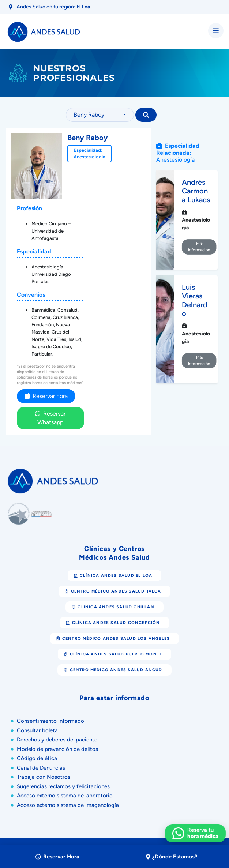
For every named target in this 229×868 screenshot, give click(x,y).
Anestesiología (89, 157)
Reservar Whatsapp (50, 418)
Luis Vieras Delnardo (195, 300)
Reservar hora (46, 396)
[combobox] (100, 115)
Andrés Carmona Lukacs (196, 191)
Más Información (199, 247)
